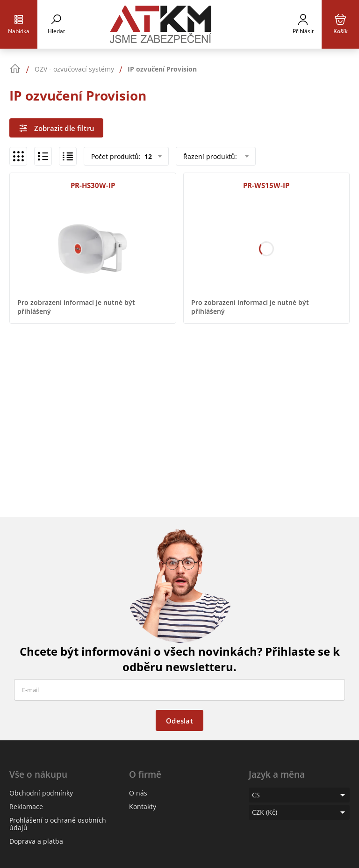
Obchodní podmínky (41, 793)
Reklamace (26, 807)
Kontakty (143, 807)
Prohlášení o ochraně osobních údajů (58, 824)
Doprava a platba (36, 841)
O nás (138, 793)
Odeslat (179, 721)
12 (147, 156)
